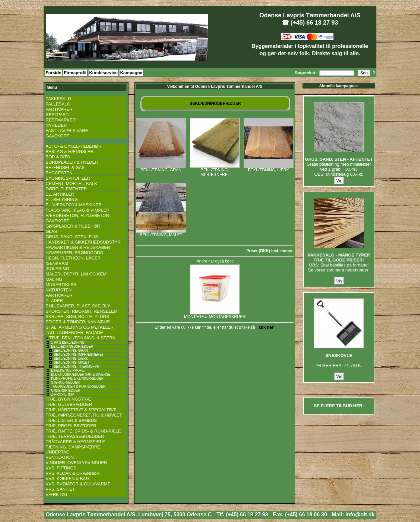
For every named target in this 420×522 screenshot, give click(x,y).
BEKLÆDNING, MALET (161, 233)
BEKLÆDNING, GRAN (161, 168)
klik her (265, 327)
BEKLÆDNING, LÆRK (269, 168)
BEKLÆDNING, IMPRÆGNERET (215, 171)
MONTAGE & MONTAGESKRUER (215, 315)
